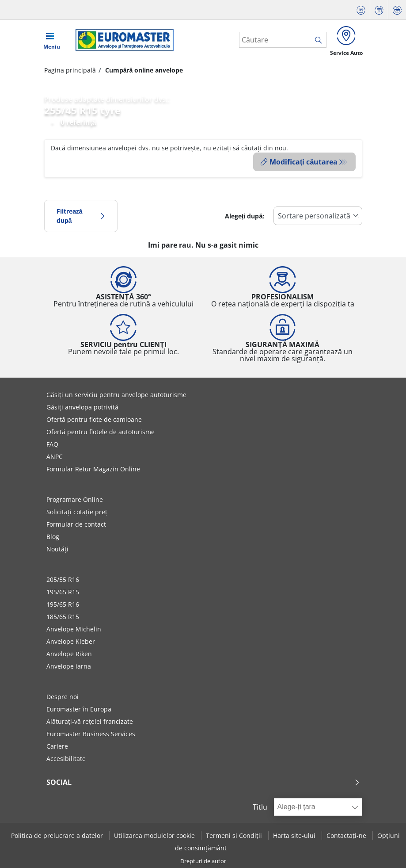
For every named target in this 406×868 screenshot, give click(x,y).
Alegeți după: (245, 216)
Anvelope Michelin (74, 629)
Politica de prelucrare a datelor (58, 835)
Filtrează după (81, 216)
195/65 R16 (63, 604)
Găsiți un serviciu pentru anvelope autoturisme (116, 395)
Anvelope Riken (69, 654)
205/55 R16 (63, 579)
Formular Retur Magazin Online (93, 469)
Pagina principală (70, 72)
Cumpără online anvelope (143, 72)
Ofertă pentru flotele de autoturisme (101, 432)
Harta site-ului (295, 835)
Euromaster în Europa (79, 709)
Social (203, 782)
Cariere (57, 746)
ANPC (55, 457)
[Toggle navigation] (52, 41)
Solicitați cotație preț (77, 512)
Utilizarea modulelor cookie (155, 835)
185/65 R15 (63, 617)
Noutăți (57, 549)
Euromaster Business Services (91, 734)
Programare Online (75, 499)
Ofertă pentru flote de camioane (94, 419)
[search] (317, 41)
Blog (53, 537)
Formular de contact (76, 524)
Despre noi (63, 697)
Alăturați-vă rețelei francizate (90, 721)
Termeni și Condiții (235, 835)
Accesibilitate (66, 759)
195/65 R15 (63, 592)
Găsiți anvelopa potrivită (82, 407)
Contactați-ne (347, 835)
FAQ (52, 444)
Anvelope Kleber (71, 641)
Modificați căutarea (299, 164)
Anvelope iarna (69, 666)
